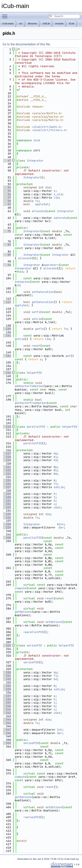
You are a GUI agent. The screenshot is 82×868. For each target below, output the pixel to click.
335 (7, 689)
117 (7, 302)
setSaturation (43, 292)
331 (7, 676)
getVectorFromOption (31, 403)
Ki (55, 457)
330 (7, 672)
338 (7, 699)
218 (7, 457)
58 (7, 201)
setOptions (54, 622)
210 (7, 427)
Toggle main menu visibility (6, 14)
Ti (55, 676)
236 (7, 518)
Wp (55, 467)
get (68, 356)
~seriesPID (32, 817)
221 (7, 467)
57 (7, 198)
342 (7, 713)
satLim (59, 487)
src (21, 24)
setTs (36, 312)
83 (7, 245)
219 (7, 460)
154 (7, 356)
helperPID (34, 373)
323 (7, 645)
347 (7, 730)
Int (61, 524)
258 (7, 538)
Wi (55, 470)
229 (7, 494)
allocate (38, 211)
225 (7, 480)
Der (61, 528)
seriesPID (34, 645)
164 (7, 373)
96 (7, 265)
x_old (58, 194)
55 (7, 191)
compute (21, 588)
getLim (20, 339)
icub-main (8, 24)
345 (7, 723)
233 (7, 507)
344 (7, 720)
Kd (55, 460)
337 (7, 696)
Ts (37, 201)
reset (36, 346)
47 (7, 161)
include (59, 24)
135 (7, 329)
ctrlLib (46, 24)
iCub (71, 24)
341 (7, 709)
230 (7, 497)
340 (7, 706)
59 (7, 204)
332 (7, 679)
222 (7, 470)
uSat (57, 507)
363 (7, 743)
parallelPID (36, 427)
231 (7, 501)
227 (7, 487)
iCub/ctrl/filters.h (49, 130)
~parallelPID (33, 632)
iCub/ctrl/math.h (47, 127)
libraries (32, 24)
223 (7, 474)
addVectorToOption (29, 386)
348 (7, 733)
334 (7, 686)
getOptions (23, 612)
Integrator (35, 161)
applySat (42, 204)
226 (7, 484)
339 (7, 703)
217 (7, 453)
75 (7, 231)
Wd (55, 474)
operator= (51, 265)
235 (7, 514)
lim (56, 198)
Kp (55, 453)
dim (48, 187)
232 (7, 504)
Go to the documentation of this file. (27, 44)
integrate (22, 282)
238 (7, 524)
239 (7, 528)
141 (7, 336)
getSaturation (43, 302)
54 (7, 187)
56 (7, 194)
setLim (37, 319)
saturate (60, 218)
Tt (55, 484)
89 (7, 255)
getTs (39, 329)
